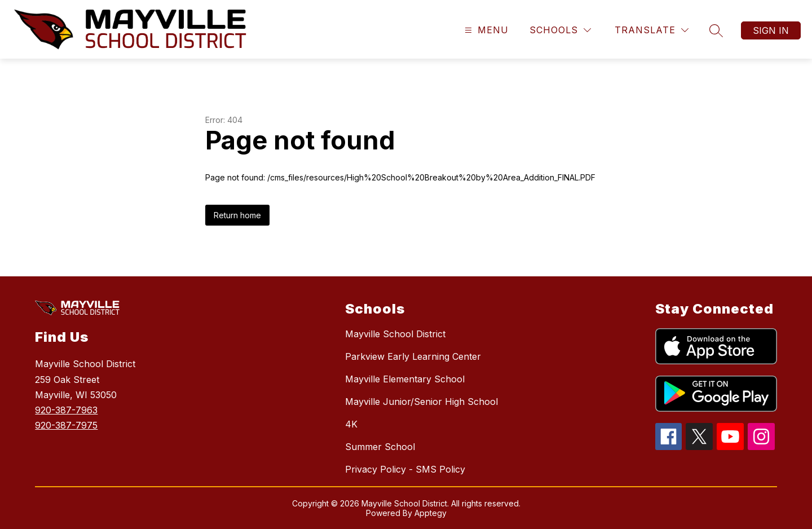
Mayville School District (395, 334)
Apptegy (431, 513)
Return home (237, 215)
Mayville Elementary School (405, 379)
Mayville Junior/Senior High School (422, 402)
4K (351, 424)
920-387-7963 (66, 410)
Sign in (771, 30)
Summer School (380, 447)
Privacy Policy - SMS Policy (405, 469)
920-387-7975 (66, 425)
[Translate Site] (652, 30)
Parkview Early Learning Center (413, 356)
